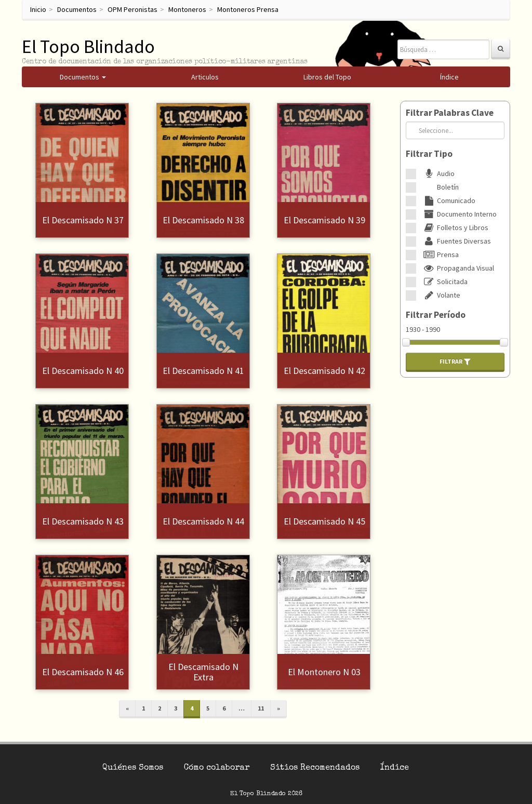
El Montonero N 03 (324, 672)
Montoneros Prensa (248, 9)
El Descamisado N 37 (83, 220)
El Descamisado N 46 (83, 672)
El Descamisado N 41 (203, 371)
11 (261, 708)
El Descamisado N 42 (324, 371)
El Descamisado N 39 (324, 220)
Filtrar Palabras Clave (450, 113)
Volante (441, 295)
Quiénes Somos (133, 768)
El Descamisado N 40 (83, 371)
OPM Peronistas (132, 9)
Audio (438, 173)
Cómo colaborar (217, 768)
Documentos (77, 9)
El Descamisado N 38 (203, 220)
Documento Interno (459, 214)
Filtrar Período (436, 315)
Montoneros (187, 9)
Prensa (440, 254)
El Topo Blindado (88, 46)
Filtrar (455, 361)
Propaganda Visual (458, 268)
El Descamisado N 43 (83, 521)
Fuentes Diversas (456, 241)
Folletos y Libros (455, 227)
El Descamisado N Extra (203, 672)
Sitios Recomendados (315, 768)
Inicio (38, 9)
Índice (395, 768)
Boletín (440, 187)
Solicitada (444, 282)
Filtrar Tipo (429, 154)
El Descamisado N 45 (324, 521)
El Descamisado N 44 (203, 521)
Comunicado (448, 200)
